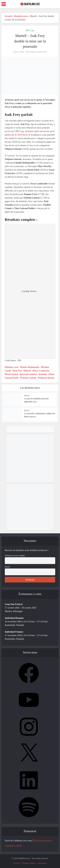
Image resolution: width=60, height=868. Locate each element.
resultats (43, 374)
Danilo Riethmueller (30, 367)
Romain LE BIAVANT (39, 52)
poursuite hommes (29, 374)
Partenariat (42, 863)
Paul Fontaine (12, 374)
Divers (27, 396)
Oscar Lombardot (41, 371)
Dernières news (21, 16)
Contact (17, 863)
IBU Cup (30, 30)
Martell (28, 371)
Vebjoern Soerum (47, 378)
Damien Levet (12, 367)
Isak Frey (18, 371)
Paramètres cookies (13, 846)
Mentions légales (29, 863)
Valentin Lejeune (29, 378)
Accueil (8, 16)
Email (7, 567)
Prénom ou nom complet (15, 555)
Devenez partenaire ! (43, 841)
